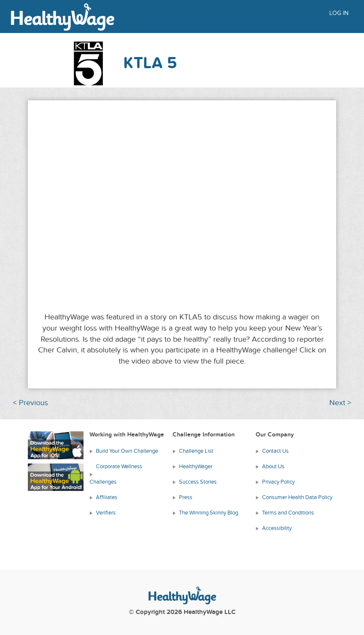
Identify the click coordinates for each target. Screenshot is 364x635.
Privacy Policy (278, 482)
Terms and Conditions (288, 513)
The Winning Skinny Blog (209, 513)
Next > (340, 403)
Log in (339, 13)
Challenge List (196, 451)
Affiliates (107, 497)
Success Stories (198, 482)
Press (186, 497)
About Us (273, 466)
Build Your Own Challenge (127, 451)
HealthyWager (196, 466)
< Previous (30, 403)
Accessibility (277, 528)
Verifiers (106, 513)
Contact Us (275, 451)
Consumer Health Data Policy (297, 497)
